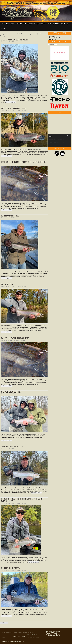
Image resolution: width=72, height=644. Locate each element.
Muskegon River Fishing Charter (26, 24)
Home (3, 24)
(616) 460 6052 (53, 36)
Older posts (4, 623)
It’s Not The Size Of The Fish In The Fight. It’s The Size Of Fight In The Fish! (23, 500)
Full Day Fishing (6, 641)
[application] (60, 141)
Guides (3, 28)
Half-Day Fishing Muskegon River (17, 641)
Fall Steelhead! (7, 284)
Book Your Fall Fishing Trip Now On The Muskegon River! (23, 162)
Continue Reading (10, 102)
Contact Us (65, 24)
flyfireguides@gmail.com (56, 38)
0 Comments (24, 42)
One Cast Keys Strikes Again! (12, 447)
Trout (20, 636)
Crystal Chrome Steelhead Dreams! (15, 40)
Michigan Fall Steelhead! (11, 392)
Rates (49, 24)
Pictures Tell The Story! (11, 568)
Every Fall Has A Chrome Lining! (14, 108)
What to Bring (41, 24)
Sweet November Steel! (10, 216)
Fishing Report (10, 24)
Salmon (24, 636)
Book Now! (56, 24)
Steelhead (15, 636)
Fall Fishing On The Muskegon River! (15, 338)
